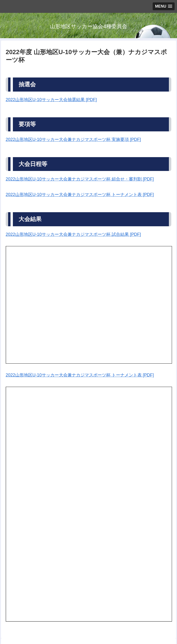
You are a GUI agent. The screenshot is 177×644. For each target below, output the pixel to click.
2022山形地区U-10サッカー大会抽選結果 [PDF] (51, 100)
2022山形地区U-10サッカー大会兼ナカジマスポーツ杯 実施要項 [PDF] (73, 139)
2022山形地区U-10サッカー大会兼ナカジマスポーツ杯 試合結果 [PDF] (73, 234)
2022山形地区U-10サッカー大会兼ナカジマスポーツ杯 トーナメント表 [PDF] (80, 195)
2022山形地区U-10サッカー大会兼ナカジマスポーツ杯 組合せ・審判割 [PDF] (80, 179)
